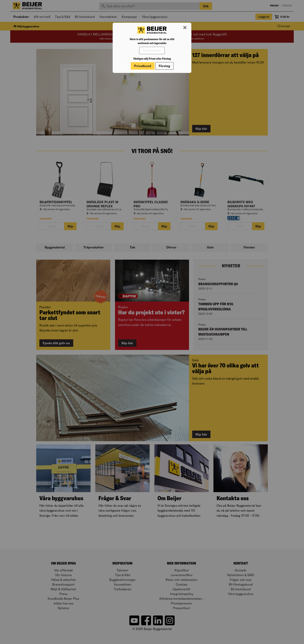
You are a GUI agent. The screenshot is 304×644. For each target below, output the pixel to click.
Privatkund (143, 66)
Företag (164, 66)
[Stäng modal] (185, 28)
